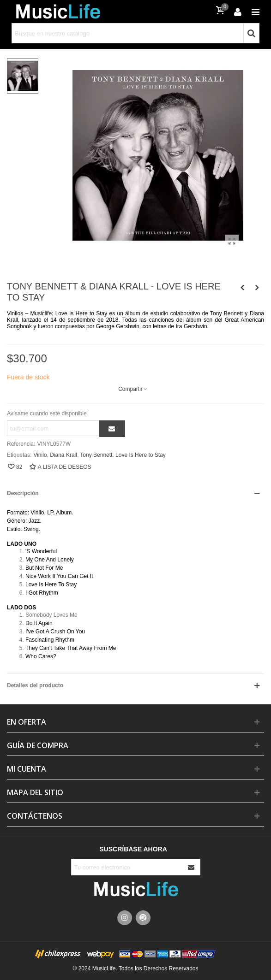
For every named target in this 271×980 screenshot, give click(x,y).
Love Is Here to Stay (141, 455)
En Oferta (27, 722)
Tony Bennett (96, 455)
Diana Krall (63, 455)
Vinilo (40, 455)
